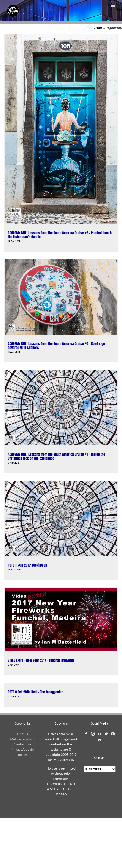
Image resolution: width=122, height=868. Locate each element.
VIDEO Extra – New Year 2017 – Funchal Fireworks (41, 660)
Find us (22, 734)
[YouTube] (113, 734)
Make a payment (23, 739)
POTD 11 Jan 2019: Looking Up (27, 565)
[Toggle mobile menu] (113, 7)
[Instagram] (93, 734)
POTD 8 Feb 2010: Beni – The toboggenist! (36, 692)
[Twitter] (106, 734)
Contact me (23, 745)
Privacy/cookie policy (23, 752)
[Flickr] (100, 734)
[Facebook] (86, 734)
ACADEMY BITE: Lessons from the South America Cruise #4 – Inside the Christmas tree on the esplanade (56, 456)
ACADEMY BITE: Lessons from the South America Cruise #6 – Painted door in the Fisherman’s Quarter (60, 235)
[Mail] (100, 741)
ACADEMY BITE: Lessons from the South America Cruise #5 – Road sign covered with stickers (56, 346)
